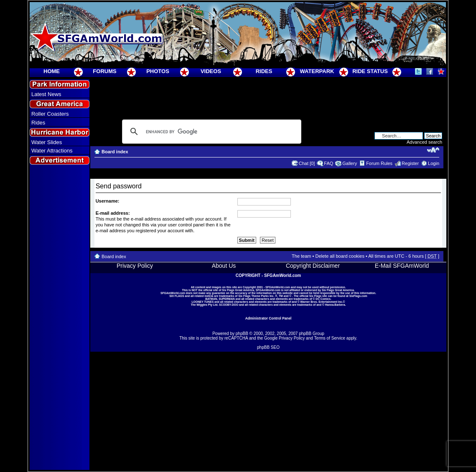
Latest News (46, 94)
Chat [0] (307, 163)
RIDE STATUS (370, 71)
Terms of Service (330, 338)
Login (434, 163)
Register (410, 163)
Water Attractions (52, 151)
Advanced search (424, 142)
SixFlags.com (358, 296)
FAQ (328, 163)
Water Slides (47, 142)
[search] (210, 132)
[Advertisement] (60, 318)
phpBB (242, 334)
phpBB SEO (268, 347)
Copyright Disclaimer (313, 266)
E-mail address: (113, 213)
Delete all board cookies (340, 256)
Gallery (350, 163)
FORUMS (104, 71)
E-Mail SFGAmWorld (402, 266)
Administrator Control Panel (269, 318)
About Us (224, 266)
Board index (115, 152)
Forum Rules (379, 163)
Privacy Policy (135, 266)
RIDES (264, 71)
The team (301, 256)
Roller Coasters (50, 114)
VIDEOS (211, 71)
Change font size (433, 150)
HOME (52, 71)
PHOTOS (158, 71)
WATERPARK (317, 71)
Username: (108, 201)
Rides (38, 123)
